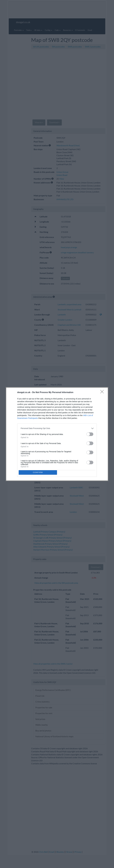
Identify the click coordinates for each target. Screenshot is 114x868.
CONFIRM (38, 472)
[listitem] (57, 428)
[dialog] (57, 434)
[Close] (103, 393)
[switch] (90, 434)
